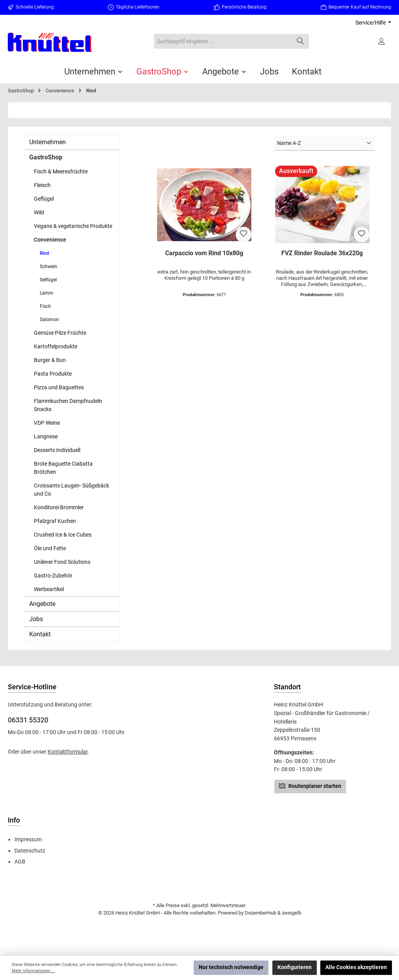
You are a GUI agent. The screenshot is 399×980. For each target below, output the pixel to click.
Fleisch (42, 185)
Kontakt (40, 634)
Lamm (47, 293)
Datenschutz (30, 851)
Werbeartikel (49, 589)
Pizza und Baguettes (59, 387)
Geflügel (44, 199)
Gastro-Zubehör (53, 576)
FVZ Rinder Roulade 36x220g (322, 253)
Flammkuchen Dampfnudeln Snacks (68, 405)
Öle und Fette (50, 548)
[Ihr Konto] (382, 41)
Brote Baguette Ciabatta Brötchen (63, 468)
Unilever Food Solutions (62, 562)
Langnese (46, 436)
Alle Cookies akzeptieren (356, 967)
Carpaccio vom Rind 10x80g (204, 253)
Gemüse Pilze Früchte (60, 333)
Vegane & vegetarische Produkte (73, 226)
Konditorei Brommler (59, 507)
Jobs (36, 619)
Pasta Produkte (53, 374)
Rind (44, 253)
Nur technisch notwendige (231, 967)
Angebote (42, 604)
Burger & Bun (50, 360)
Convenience (50, 240)
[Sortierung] (325, 143)
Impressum (28, 840)
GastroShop (46, 157)
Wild (39, 212)
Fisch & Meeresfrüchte (61, 171)
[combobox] (223, 41)
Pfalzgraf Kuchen (55, 521)
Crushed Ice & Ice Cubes (63, 535)
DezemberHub (260, 913)
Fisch (45, 306)
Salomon (49, 320)
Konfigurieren (295, 967)
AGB (20, 862)
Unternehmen (48, 142)
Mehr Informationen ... (33, 971)
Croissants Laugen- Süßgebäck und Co (72, 490)
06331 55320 (28, 720)
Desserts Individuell (57, 450)
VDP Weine (47, 423)
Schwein (49, 267)
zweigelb (291, 913)
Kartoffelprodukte (56, 346)
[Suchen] (301, 41)
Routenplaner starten (310, 786)
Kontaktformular (68, 752)
